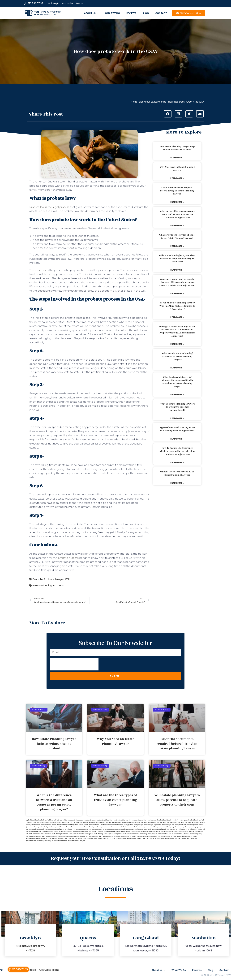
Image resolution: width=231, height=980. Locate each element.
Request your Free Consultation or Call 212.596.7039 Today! (116, 858)
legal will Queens (64, 820)
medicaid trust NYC (32, 822)
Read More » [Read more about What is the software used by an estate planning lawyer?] (177, 483)
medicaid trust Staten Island (61, 822)
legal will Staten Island (77, 820)
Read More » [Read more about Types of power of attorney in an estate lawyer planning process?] (177, 439)
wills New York (126, 834)
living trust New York (116, 820)
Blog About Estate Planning (153, 102)
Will (67, 579)
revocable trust (124, 829)
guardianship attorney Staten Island (113, 839)
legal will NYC (55, 820)
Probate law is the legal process (49, 207)
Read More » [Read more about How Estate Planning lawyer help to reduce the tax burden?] (177, 158)
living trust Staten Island (150, 820)
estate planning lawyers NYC (151, 834)
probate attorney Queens (49, 825)
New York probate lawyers (97, 822)
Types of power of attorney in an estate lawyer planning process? (177, 429)
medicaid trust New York (196, 820)
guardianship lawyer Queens (34, 841)
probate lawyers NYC (54, 827)
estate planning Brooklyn (65, 836)
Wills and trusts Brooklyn (137, 832)
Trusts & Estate (48, 12)
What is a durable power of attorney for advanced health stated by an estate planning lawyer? (177, 382)
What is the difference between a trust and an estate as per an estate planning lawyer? (177, 214)
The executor (38, 270)
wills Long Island (117, 834)
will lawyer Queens (95, 832)
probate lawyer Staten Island (70, 827)
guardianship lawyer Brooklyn (133, 839)
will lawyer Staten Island (109, 832)
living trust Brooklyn (90, 820)
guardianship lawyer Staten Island (54, 841)
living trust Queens (137, 820)
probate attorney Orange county (189, 822)
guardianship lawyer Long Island (152, 839)
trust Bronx (132, 829)
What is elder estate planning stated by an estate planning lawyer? (177, 356)
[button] (168, 114)
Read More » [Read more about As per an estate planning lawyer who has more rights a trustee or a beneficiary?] (177, 317)
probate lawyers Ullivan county (103, 827)
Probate (38, 579)
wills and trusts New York (168, 832)
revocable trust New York (84, 829)
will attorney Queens (196, 829)
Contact (161, 13)
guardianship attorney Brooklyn (188, 836)
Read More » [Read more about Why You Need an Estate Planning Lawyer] (177, 178)
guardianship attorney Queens (92, 839)
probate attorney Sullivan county (99, 825)
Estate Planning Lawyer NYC (189, 839)
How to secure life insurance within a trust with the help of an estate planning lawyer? (177, 451)
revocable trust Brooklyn (38, 829)
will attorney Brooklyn (142, 829)
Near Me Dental (69, 841)
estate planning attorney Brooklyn (127, 836)
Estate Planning (42, 585)
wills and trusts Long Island (152, 832)
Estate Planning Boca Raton (60, 834)
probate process (68, 558)
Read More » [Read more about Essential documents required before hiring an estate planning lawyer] (177, 202)
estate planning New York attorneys (105, 836)
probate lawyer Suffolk (86, 827)
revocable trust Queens (112, 829)
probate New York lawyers (168, 834)
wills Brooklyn (47, 834)
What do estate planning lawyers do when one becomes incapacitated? (177, 407)
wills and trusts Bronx (123, 832)
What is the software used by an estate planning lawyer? (177, 473)
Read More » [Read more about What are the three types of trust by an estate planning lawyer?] (177, 246)
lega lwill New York (44, 820)
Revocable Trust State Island (41, 969)
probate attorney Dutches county (132, 822)
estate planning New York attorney (83, 836)
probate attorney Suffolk (81, 825)
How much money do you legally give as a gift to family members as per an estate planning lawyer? (177, 282)
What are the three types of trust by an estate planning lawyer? (177, 237)
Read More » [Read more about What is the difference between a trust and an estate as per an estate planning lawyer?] (177, 226)
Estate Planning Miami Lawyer (103, 834)
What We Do (113, 13)
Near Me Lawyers (79, 841)
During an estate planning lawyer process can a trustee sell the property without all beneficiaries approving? (177, 331)
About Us (91, 13)
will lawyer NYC (84, 832)
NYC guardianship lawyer (113, 822)
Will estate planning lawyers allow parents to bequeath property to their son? (177, 259)
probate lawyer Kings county (153, 825)
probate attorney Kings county (152, 822)
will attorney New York (171, 829)
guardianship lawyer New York (171, 839)
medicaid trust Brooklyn (165, 820)
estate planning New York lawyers (168, 836)
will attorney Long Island (157, 829)
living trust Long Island (102, 820)
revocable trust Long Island (54, 829)
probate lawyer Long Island (170, 825)
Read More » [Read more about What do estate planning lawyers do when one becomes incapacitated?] (177, 418)
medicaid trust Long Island (181, 820)
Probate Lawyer (54, 579)
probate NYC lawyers (166, 827)
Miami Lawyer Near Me (75, 834)
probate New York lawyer (139, 827)
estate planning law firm (45, 15)
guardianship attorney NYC (75, 839)
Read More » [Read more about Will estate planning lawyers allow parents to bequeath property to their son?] (177, 270)
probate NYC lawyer (153, 827)
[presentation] (74, 664)
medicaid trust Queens (45, 822)
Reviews (131, 13)
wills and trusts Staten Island (34, 834)
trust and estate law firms (185, 834)
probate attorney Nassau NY (170, 822)
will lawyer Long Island (59, 832)
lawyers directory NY (69, 829)
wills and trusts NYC (183, 832)
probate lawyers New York (39, 827)
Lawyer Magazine (88, 834)
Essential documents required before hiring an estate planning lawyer (177, 191)
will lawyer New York (72, 832)
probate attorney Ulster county (119, 825)
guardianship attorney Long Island (36, 839)
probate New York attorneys (122, 827)
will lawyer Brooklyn (45, 832)
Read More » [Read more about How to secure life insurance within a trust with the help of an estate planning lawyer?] (177, 462)
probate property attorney (182, 827)
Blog (146, 13)
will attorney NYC (184, 829)
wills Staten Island (136, 834)
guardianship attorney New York (56, 839)
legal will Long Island (32, 820)
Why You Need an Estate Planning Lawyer (177, 169)
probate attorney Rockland (65, 825)
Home (134, 102)
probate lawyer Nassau (186, 825)
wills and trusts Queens (196, 832)
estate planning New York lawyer (147, 836)
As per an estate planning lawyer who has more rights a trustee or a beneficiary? (177, 306)
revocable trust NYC (98, 829)
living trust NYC (127, 820)
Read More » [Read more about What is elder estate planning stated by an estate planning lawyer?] (177, 368)
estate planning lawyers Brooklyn (47, 836)
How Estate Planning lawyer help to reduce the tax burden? (177, 148)
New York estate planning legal (79, 822)
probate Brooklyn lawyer (136, 825)
